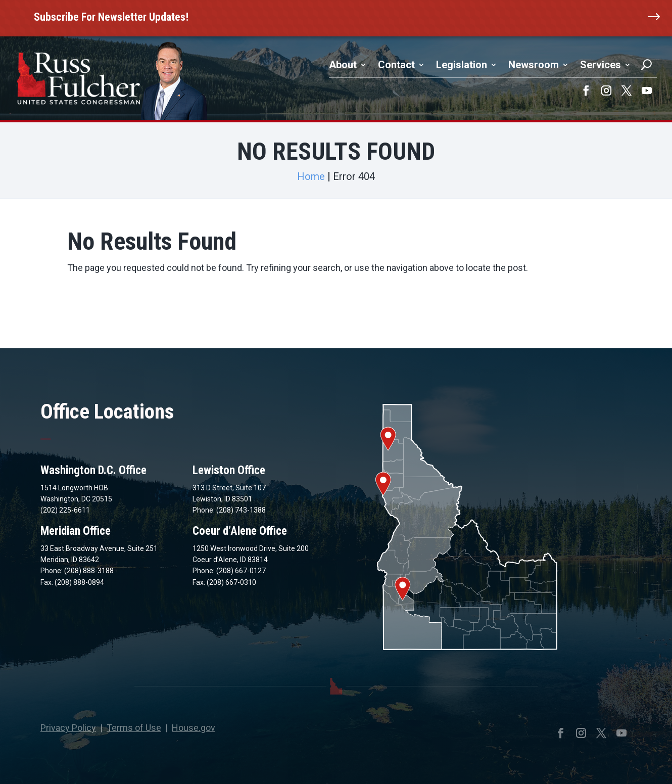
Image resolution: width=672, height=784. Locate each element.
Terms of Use (134, 728)
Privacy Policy (68, 728)
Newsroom (534, 65)
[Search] (646, 65)
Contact (396, 65)
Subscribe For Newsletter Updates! (111, 17)
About (343, 65)
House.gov (194, 728)
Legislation (462, 65)
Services (601, 65)
